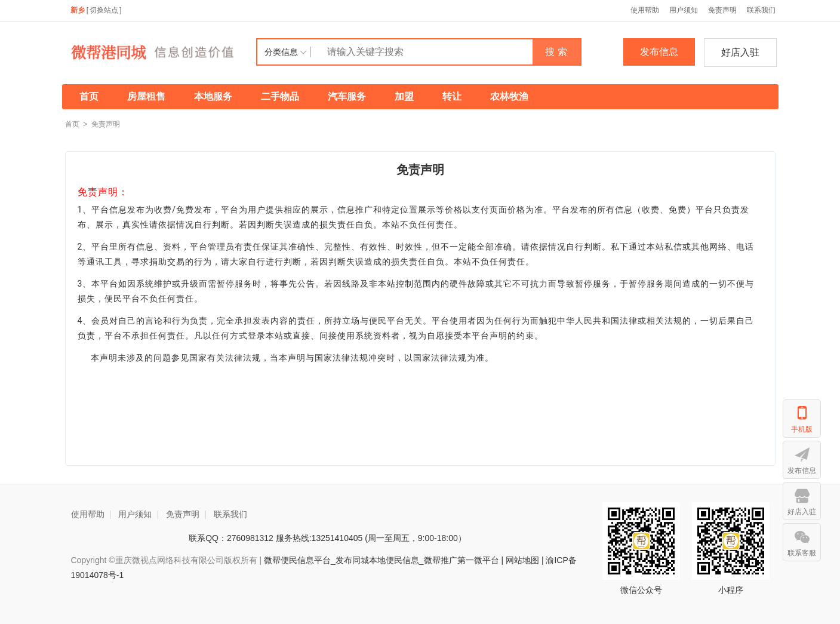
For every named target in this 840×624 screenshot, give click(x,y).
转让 (452, 96)
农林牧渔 (509, 96)
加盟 (404, 96)
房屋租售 (146, 96)
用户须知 (684, 10)
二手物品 (280, 96)
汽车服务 (347, 96)
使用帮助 (645, 10)
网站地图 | (525, 560)
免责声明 (722, 10)
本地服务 (213, 96)
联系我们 (761, 10)
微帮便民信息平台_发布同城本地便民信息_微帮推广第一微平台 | (382, 560)
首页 (89, 96)
